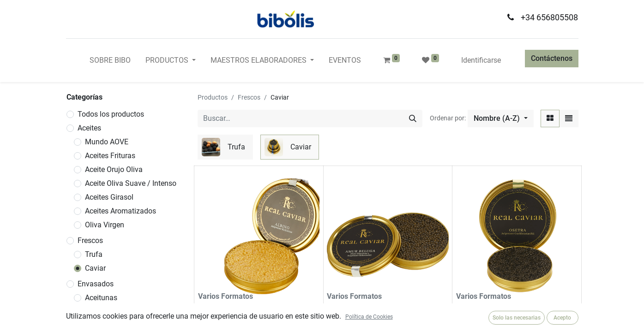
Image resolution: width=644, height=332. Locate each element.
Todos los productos (111, 114)
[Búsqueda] (413, 119)
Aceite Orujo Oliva (114, 169)
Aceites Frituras (110, 156)
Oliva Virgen (105, 225)
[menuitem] (110, 60)
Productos (213, 97)
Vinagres (99, 311)
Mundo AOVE (107, 142)
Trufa (94, 254)
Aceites (89, 128)
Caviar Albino (220, 310)
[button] (500, 119)
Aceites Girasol (109, 197)
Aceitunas (101, 298)
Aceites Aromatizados (120, 211)
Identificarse (481, 60)
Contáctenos (552, 58)
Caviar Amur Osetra (489, 310)
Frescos (90, 240)
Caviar (95, 268)
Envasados (96, 284)
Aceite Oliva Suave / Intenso (131, 183)
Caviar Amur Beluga (360, 310)
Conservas (102, 325)
